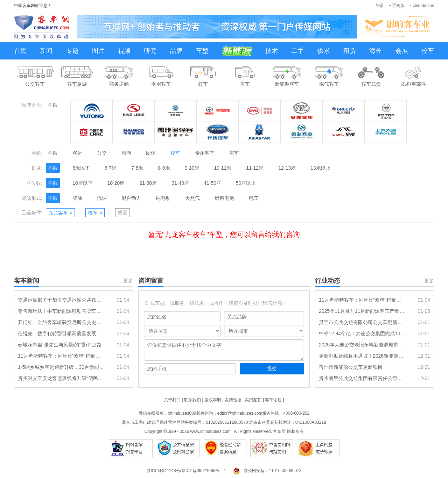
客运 (77, 153)
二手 (297, 51)
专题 (72, 51)
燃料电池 (224, 198)
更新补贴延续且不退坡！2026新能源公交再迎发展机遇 (362, 356)
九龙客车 (60, 213)
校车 (428, 51)
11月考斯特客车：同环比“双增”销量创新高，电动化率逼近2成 (61, 356)
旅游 (126, 153)
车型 (202, 51)
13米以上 (321, 168)
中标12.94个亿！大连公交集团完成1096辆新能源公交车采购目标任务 (362, 333)
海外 (376, 51)
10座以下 (83, 183)
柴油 (77, 198)
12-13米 (287, 168)
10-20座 (116, 183)
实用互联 (253, 400)
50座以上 (246, 183)
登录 (380, 6)
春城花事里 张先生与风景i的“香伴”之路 (60, 345)
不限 (53, 105)
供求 (324, 51)
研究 (150, 51)
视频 (124, 51)
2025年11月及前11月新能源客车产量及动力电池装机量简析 (362, 311)
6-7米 (111, 168)
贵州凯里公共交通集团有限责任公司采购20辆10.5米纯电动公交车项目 (362, 378)
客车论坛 (273, 400)
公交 (102, 153)
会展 (402, 51)
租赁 (350, 51)
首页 (20, 51)
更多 (128, 281)
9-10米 (192, 168)
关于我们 (172, 400)
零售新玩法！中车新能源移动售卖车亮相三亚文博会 (61, 311)
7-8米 (137, 168)
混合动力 (131, 198)
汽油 (102, 198)
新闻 (46, 51)
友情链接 (233, 400)
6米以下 (81, 168)
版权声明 (213, 400)
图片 (98, 51)
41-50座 (212, 183)
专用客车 (205, 153)
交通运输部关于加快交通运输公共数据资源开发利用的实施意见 (61, 300)
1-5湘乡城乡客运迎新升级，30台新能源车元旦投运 (61, 367)
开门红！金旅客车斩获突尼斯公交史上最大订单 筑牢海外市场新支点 (61, 322)
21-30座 (148, 183)
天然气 (192, 198)
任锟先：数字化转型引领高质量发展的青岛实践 (61, 333)
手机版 (398, 6)
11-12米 (255, 168)
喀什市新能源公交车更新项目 (351, 367)
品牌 (176, 51)
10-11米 (223, 168)
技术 (272, 51)
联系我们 (192, 400)
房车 (234, 153)
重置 (122, 213)
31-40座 (180, 183)
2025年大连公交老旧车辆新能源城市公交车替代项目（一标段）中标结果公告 (362, 345)
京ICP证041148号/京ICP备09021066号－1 (186, 471)
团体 (151, 153)
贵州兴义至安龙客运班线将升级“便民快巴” (61, 378)
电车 (254, 198)
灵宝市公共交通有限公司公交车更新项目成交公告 (362, 322)
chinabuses (423, 6)
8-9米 (164, 168)
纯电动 (163, 198)
